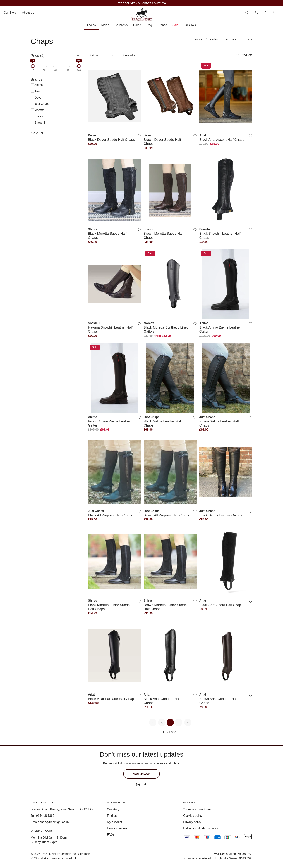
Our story (113, 809)
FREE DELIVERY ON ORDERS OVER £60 (142, 3)
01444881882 (45, 816)
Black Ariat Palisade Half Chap (111, 699)
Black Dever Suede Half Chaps (112, 140)
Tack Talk (190, 25)
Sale (175, 25)
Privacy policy (192, 822)
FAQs (111, 835)
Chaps (248, 39)
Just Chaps (40, 104)
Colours (37, 133)
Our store (10, 13)
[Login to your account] (256, 13)
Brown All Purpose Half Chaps (166, 515)
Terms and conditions (197, 809)
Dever (37, 98)
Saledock (71, 858)
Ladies (91, 25)
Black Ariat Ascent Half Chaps (222, 140)
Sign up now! (141, 774)
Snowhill (38, 123)
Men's (105, 25)
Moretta (38, 110)
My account (115, 822)
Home (199, 39)
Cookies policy (193, 816)
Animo (37, 85)
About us (28, 13)
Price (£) (38, 56)
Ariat (36, 91)
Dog (149, 25)
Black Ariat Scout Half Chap (220, 605)
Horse (137, 25)
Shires (37, 116)
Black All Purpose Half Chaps (110, 515)
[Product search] (247, 13)
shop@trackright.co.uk (54, 822)
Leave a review (117, 828)
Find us (112, 816)
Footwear (231, 39)
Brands (162, 25)
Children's (121, 25)
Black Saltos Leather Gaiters (221, 515)
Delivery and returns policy (201, 828)
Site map (84, 854)
